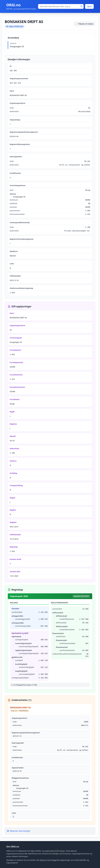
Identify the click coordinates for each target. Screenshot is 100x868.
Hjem (89, 6)
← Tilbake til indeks (85, 24)
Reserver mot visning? (18, 831)
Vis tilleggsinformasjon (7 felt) (25, 685)
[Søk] (81, 6)
